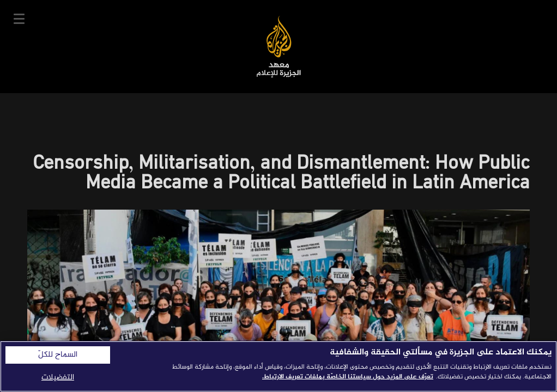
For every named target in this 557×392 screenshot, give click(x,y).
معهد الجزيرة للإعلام (279, 47)
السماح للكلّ (58, 355)
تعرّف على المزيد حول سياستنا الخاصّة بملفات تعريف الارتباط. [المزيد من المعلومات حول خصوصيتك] (348, 377)
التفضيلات (58, 378)
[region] (278, 366)
